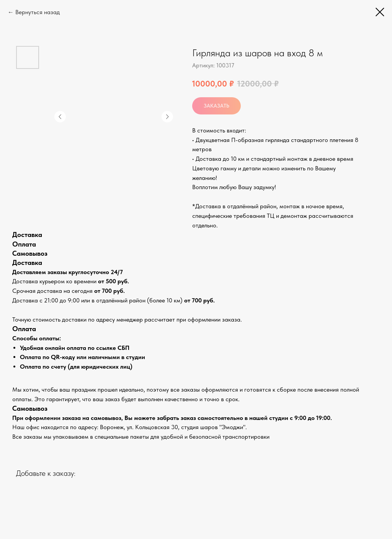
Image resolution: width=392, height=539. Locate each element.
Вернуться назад (38, 12)
